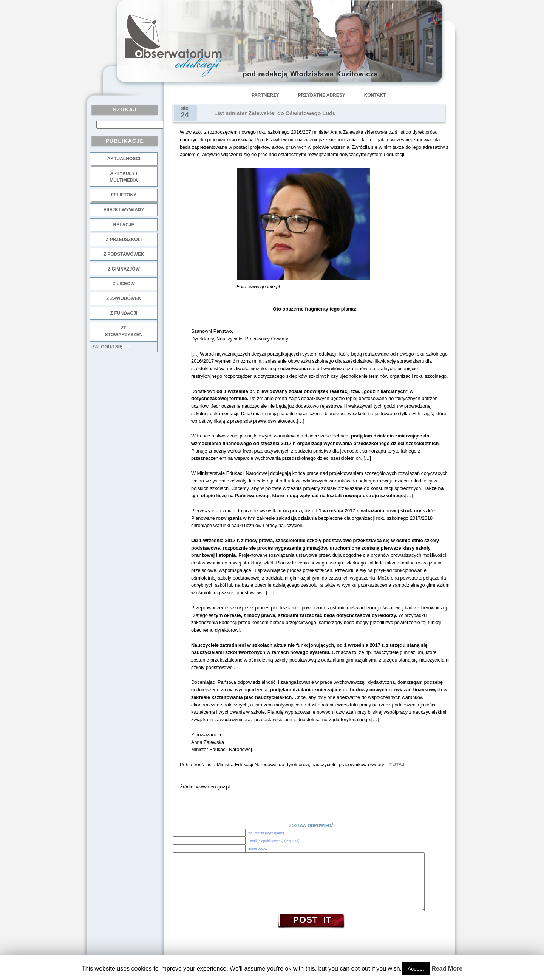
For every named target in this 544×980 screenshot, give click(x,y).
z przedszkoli (124, 240)
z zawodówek (124, 298)
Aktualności (124, 159)
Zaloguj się (107, 347)
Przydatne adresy (321, 95)
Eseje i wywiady (124, 210)
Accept (416, 969)
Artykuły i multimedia (124, 177)
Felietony (124, 195)
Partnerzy (265, 95)
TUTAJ (397, 764)
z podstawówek (124, 254)
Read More (447, 968)
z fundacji (124, 313)
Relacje (124, 225)
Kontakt (375, 95)
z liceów (124, 284)
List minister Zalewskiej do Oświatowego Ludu (275, 113)
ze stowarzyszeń (124, 331)
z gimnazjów (124, 269)
